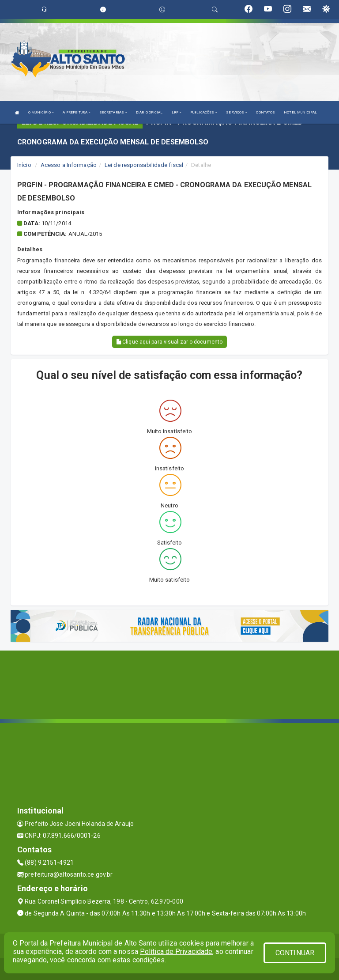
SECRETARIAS (113, 112)
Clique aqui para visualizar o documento (169, 342)
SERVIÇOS (237, 112)
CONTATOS (266, 112)
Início (24, 165)
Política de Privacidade (176, 952)
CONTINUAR (295, 953)
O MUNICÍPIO (41, 112)
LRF (177, 112)
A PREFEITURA (76, 112)
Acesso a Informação (69, 165)
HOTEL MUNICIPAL (300, 112)
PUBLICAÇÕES (204, 112)
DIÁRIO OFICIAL (149, 112)
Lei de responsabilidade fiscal (144, 165)
